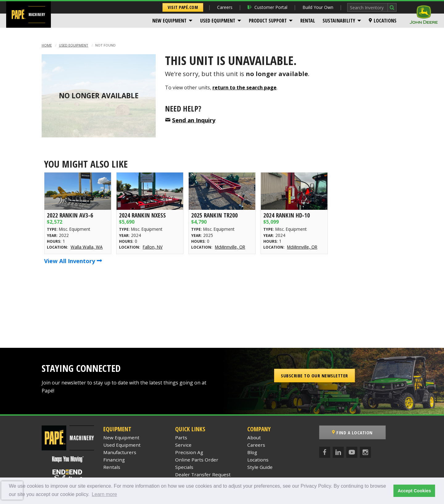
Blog (252, 452)
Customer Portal (267, 7)
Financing (114, 460)
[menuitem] (173, 21)
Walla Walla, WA (87, 247)
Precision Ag (189, 452)
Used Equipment (218, 21)
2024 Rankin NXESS (142, 215)
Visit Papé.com (183, 7)
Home (47, 45)
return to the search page (245, 87)
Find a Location (352, 433)
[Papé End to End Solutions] (68, 475)
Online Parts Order (197, 460)
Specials (184, 467)
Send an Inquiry (194, 120)
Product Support (268, 21)
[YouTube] (352, 452)
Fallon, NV (153, 247)
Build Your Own (318, 7)
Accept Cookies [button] (414, 491)
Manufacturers (120, 452)
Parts (181, 437)
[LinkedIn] (338, 452)
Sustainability (339, 21)
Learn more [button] (105, 494)
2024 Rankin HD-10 (287, 215)
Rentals (112, 467)
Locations (383, 21)
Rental (308, 21)
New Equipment (169, 21)
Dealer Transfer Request (203, 474)
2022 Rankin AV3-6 (70, 215)
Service (183, 445)
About (254, 437)
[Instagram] (365, 452)
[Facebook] (325, 452)
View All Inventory (73, 261)
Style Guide (260, 467)
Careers (225, 7)
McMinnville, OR (230, 247)
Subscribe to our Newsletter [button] (314, 376)
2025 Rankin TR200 (214, 215)
